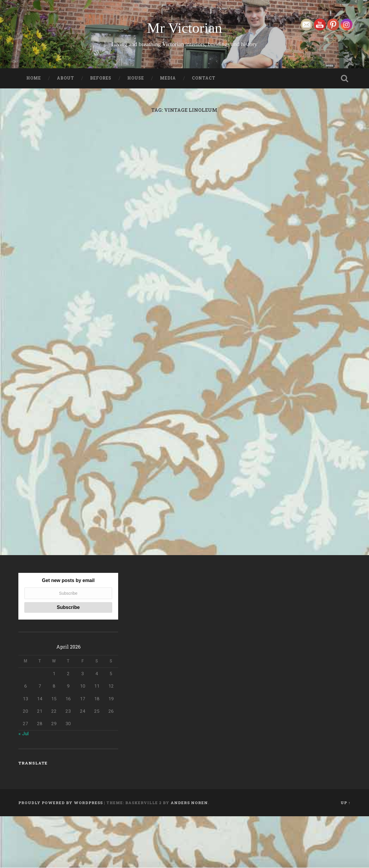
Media (168, 78)
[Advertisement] (184, 190)
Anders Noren (189, 854)
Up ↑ (345, 854)
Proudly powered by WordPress (61, 854)
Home (34, 78)
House (136, 78)
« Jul (24, 785)
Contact (204, 78)
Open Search (345, 78)
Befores (101, 78)
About (65, 78)
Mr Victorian (184, 28)
